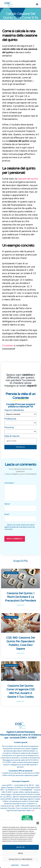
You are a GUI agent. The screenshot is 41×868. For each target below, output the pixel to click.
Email (7, 513)
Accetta (20, 847)
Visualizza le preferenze (21, 859)
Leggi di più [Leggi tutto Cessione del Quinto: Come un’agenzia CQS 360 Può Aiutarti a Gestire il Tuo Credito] (20, 700)
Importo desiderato (14, 409)
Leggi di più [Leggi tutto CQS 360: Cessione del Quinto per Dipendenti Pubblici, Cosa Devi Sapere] (20, 652)
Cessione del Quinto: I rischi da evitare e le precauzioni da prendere (20, 596)
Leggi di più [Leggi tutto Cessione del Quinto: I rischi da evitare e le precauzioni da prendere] (20, 604)
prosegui (21, 446)
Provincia (9, 427)
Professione (10, 418)
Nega (21, 853)
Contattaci (8, 345)
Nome (7, 503)
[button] (38, 823)
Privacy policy (25, 865)
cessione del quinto (28, 178)
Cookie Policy (15, 865)
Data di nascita (12, 435)
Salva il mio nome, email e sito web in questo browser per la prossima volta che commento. (20, 526)
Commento (10, 482)
